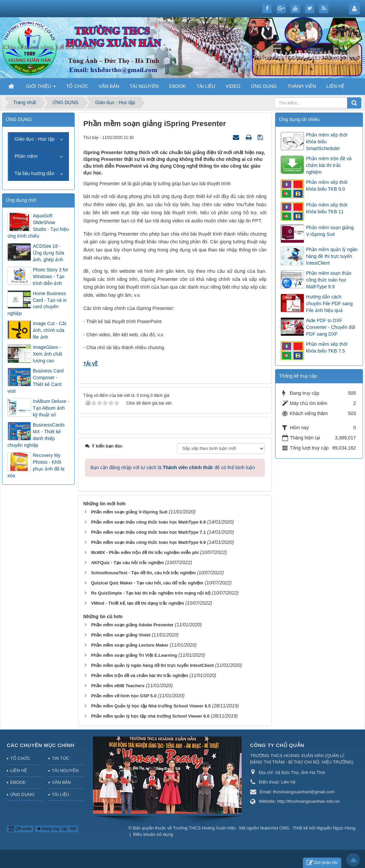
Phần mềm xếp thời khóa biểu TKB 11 (326, 208)
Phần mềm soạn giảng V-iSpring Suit (330, 231)
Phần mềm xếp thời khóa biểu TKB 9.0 (326, 186)
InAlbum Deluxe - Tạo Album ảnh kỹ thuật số (51, 408)
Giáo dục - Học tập (34, 139)
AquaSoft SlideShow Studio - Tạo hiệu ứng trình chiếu (38, 226)
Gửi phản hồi (322, 863)
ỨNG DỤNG (22, 794)
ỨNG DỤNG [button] (264, 86)
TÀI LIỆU (60, 794)
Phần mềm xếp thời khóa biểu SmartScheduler (326, 142)
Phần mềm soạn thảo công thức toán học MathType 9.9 (328, 280)
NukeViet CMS (275, 828)
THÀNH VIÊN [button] (302, 86)
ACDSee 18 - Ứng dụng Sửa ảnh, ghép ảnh (48, 253)
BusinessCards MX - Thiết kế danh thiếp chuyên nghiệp (36, 435)
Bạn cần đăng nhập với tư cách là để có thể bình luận (173, 467)
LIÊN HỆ (18, 770)
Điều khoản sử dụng (153, 834)
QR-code (20, 829)
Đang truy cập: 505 (57, 829)
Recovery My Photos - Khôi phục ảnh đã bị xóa (36, 465)
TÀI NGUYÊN (65, 770)
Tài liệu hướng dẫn (34, 173)
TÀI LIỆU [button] (206, 86)
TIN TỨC (60, 758)
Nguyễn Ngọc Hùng (336, 828)
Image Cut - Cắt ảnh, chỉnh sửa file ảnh (50, 330)
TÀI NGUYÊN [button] (144, 86)
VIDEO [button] (233, 86)
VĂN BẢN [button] (109, 86)
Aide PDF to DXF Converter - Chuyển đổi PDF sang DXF (330, 327)
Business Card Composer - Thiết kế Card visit (35, 381)
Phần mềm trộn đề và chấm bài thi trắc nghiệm (329, 165)
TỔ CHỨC (20, 758)
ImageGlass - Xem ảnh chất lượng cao (47, 354)
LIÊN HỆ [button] (335, 86)
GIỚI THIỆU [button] (41, 88)
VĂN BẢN (61, 782)
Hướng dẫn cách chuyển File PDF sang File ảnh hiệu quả (329, 304)
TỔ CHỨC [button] (77, 86)
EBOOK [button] (177, 86)
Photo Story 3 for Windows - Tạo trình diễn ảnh (51, 276)
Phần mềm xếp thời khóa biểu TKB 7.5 (326, 347)
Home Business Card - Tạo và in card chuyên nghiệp (37, 304)
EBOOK (18, 782)
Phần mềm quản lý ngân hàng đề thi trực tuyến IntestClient (332, 256)
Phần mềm (26, 156)
